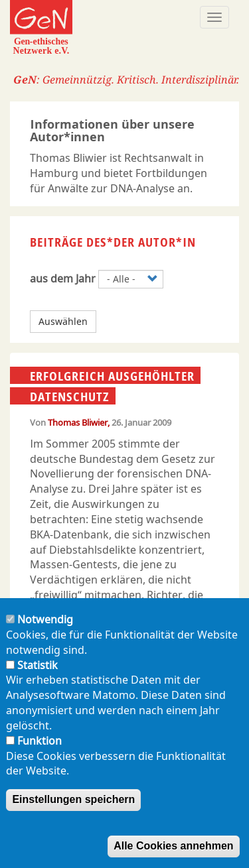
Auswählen (63, 321)
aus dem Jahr (63, 279)
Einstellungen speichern (73, 800)
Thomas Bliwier (78, 422)
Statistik (38, 665)
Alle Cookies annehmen (174, 846)
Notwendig (45, 619)
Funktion (40, 741)
